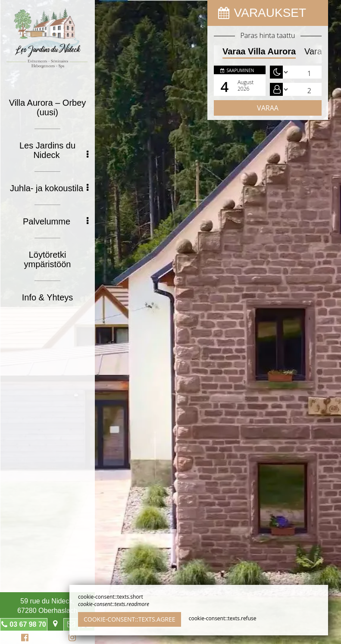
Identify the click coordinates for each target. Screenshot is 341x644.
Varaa (268, 108)
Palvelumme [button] (56, 221)
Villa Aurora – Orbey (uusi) (48, 107)
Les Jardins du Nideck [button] (54, 150)
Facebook (23, 639)
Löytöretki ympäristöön (48, 259)
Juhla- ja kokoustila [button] (49, 188)
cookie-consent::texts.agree (130, 619)
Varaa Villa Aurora (259, 51)
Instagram (71, 639)
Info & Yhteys (48, 297)
